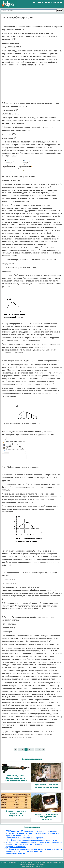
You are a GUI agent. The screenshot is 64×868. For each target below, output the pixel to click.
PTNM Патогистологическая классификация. (25, 838)
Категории (47, 2)
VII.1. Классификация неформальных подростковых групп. (31, 840)
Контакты (57, 2)
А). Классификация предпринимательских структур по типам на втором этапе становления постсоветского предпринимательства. (34, 844)
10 (40, 750)
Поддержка (41, 864)
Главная (37, 2)
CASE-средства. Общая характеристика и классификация (31, 831)
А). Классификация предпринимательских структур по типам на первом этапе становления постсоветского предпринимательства (34, 851)
